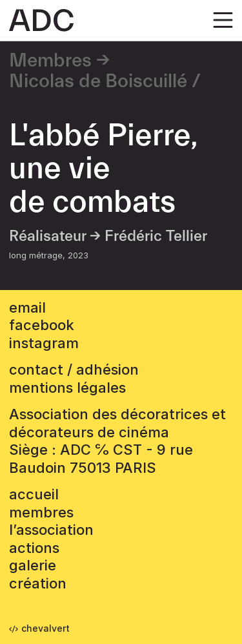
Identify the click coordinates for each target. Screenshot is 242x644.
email (27, 307)
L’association (51, 530)
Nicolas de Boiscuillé (98, 81)
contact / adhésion (74, 369)
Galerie (33, 565)
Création (38, 583)
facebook (42, 325)
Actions (34, 548)
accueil (34, 494)
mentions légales (67, 388)
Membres (50, 61)
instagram (44, 343)
